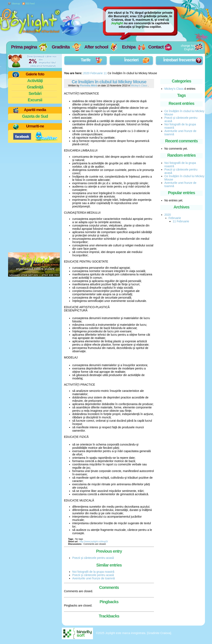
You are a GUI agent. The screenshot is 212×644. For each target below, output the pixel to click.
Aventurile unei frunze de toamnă (93, 578)
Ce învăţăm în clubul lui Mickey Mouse (109, 82)
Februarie (96, 73)
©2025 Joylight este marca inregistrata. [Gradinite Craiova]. (134, 633)
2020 (86, 73)
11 (105, 73)
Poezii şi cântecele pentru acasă (93, 558)
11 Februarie (181, 221)
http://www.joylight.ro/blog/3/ (94, 541)
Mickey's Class (174, 89)
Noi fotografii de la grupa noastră (93, 572)
